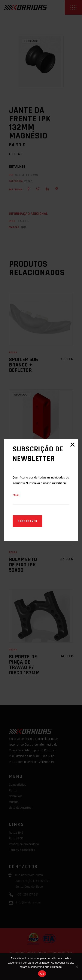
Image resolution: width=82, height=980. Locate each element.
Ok (42, 974)
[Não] (77, 967)
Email (16, 495)
